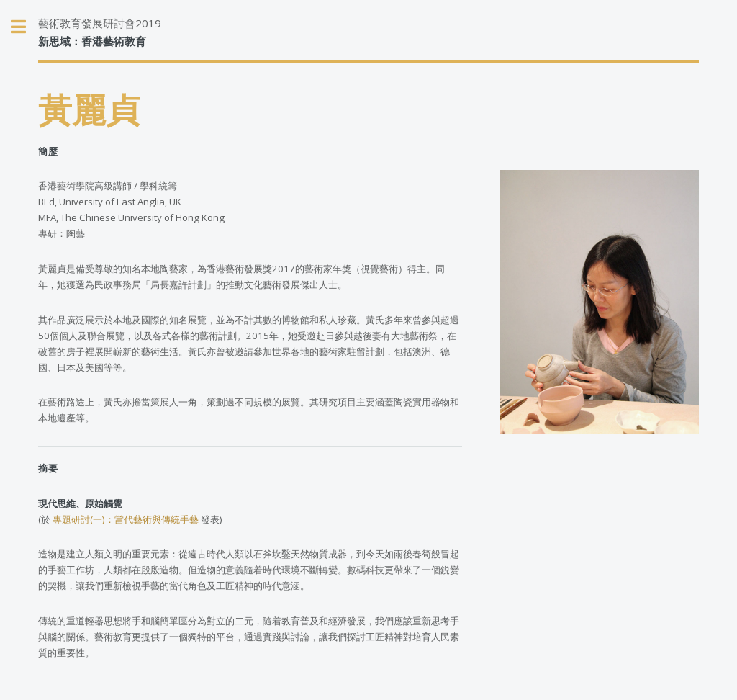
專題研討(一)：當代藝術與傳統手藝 (126, 519)
